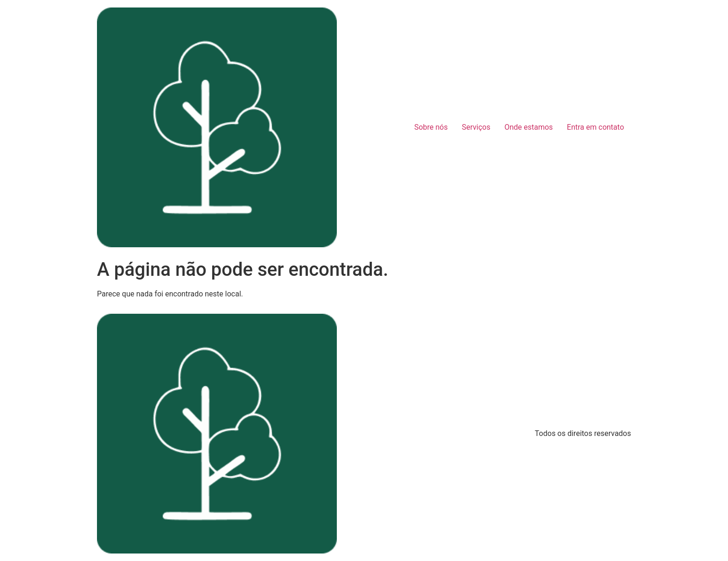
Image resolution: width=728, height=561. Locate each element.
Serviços (476, 127)
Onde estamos (529, 127)
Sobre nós (431, 127)
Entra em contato (595, 127)
